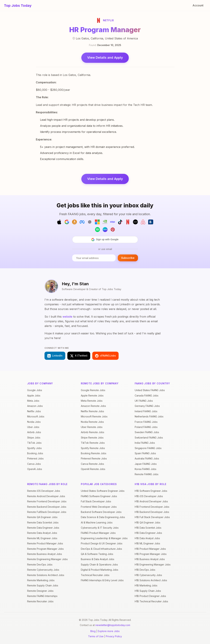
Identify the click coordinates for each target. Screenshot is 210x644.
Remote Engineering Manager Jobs (47, 559)
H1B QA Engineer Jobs (148, 522)
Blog (93, 631)
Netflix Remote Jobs (92, 411)
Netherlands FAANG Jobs (149, 416)
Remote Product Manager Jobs (45, 543)
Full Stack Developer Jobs (96, 501)
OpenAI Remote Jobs (93, 469)
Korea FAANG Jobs (146, 469)
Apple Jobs (34, 396)
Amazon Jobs (35, 406)
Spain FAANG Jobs (145, 453)
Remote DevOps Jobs (40, 565)
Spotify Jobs (34, 448)
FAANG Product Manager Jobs (98, 533)
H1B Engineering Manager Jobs (153, 565)
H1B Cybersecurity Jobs (148, 575)
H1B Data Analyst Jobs (147, 538)
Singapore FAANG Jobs (148, 448)
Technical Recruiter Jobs (95, 575)
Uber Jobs (33, 427)
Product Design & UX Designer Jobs (102, 543)
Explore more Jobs (109, 631)
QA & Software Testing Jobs (97, 554)
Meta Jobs (33, 401)
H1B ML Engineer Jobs (147, 543)
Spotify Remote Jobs (93, 448)
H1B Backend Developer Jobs (152, 512)
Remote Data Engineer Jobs (43, 528)
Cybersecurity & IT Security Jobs (100, 528)
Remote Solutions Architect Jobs (46, 575)
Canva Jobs (34, 464)
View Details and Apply (105, 58)
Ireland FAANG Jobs (146, 411)
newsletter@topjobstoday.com (113, 625)
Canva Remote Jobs (92, 464)
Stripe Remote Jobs (92, 438)
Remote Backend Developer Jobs (47, 507)
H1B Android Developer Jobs (151, 501)
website (67, 317)
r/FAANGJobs (105, 356)
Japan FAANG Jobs (146, 464)
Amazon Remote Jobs (93, 406)
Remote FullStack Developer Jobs (47, 512)
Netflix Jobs (34, 411)
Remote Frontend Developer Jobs (47, 501)
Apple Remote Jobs (92, 396)
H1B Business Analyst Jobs (150, 559)
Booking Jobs (35, 453)
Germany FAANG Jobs (147, 406)
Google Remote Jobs (93, 390)
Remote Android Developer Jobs (46, 496)
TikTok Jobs (34, 443)
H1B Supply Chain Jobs (148, 591)
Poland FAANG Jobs (146, 427)
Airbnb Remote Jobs (93, 432)
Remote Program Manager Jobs (45, 549)
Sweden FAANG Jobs (147, 432)
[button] (105, 240)
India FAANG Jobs (145, 443)
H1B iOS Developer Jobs (149, 496)
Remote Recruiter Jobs (40, 601)
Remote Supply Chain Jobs (43, 585)
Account (198, 5)
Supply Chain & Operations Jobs (99, 565)
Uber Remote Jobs (92, 427)
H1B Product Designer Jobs (150, 596)
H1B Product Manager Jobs (150, 549)
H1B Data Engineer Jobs (148, 533)
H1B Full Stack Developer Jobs (152, 517)
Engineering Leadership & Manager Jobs (104, 538)
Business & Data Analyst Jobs (98, 559)
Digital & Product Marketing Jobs (100, 570)
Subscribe (128, 258)
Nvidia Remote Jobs (92, 422)
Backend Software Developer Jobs (101, 512)
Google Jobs (35, 390)
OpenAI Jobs (35, 469)
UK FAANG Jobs (144, 401)
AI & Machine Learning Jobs (97, 522)
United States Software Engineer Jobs (103, 491)
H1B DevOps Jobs (145, 570)
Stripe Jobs (34, 438)
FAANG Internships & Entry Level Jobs (102, 580)
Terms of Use (96, 636)
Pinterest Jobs (35, 458)
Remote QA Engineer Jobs (42, 517)
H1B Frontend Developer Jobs (152, 507)
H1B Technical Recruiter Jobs (151, 601)
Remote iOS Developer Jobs (44, 491)
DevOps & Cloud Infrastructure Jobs (101, 549)
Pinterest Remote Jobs (94, 458)
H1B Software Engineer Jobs (151, 491)
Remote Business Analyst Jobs (45, 554)
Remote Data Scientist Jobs (43, 522)
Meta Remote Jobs (92, 401)
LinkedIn (55, 356)
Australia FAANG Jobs (147, 458)
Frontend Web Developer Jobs (99, 507)
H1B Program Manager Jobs (151, 554)
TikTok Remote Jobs (93, 443)
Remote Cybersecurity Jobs (43, 570)
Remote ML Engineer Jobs (42, 538)
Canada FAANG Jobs (147, 396)
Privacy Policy (114, 636)
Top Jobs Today (18, 6)
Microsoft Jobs (36, 416)
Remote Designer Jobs (40, 591)
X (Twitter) (79, 356)
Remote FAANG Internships (42, 596)
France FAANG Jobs (146, 422)
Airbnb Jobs (34, 432)
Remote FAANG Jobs (147, 474)
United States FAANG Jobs (150, 390)
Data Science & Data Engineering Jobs (103, 517)
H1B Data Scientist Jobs (148, 528)
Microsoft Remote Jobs (94, 416)
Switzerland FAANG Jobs (149, 438)
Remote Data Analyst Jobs (42, 533)
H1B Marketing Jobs (146, 585)
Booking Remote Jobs (94, 453)
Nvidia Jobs (34, 422)
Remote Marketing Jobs (41, 580)
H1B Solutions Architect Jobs (151, 580)
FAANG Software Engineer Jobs (99, 496)
